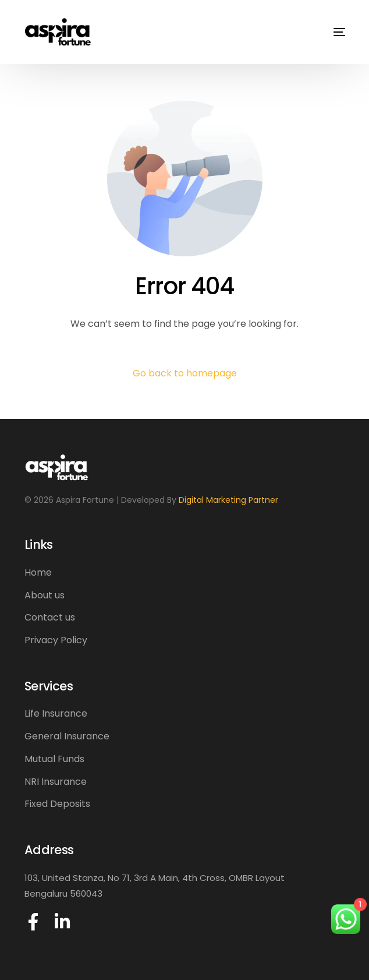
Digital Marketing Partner (228, 500)
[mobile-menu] (331, 32)
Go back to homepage (185, 373)
